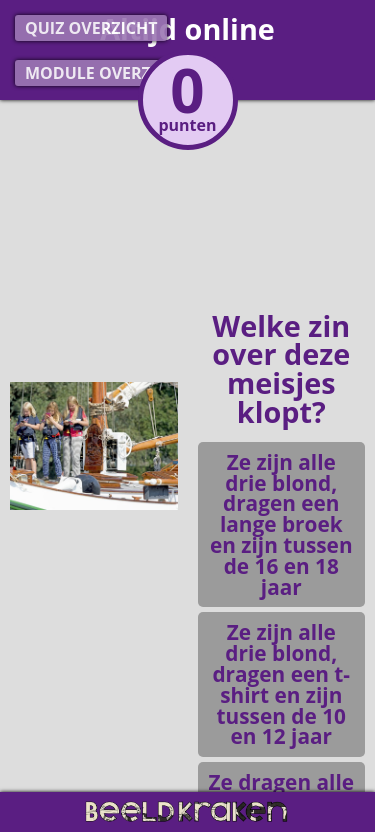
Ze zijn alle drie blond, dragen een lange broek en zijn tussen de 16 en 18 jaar (281, 524)
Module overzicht (106, 73)
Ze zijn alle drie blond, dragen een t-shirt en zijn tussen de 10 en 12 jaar (281, 684)
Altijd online (187, 28)
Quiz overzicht (91, 28)
